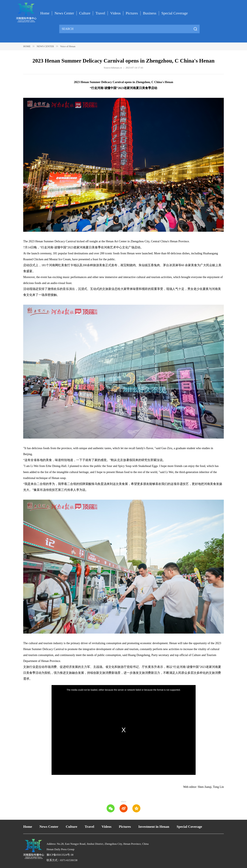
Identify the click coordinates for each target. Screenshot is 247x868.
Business (150, 13)
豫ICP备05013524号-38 (60, 855)
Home (45, 13)
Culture (85, 13)
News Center (64, 13)
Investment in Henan (154, 827)
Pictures (132, 13)
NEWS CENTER (45, 46)
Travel (100, 13)
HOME (27, 46)
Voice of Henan (68, 46)
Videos (115, 13)
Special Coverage (175, 13)
